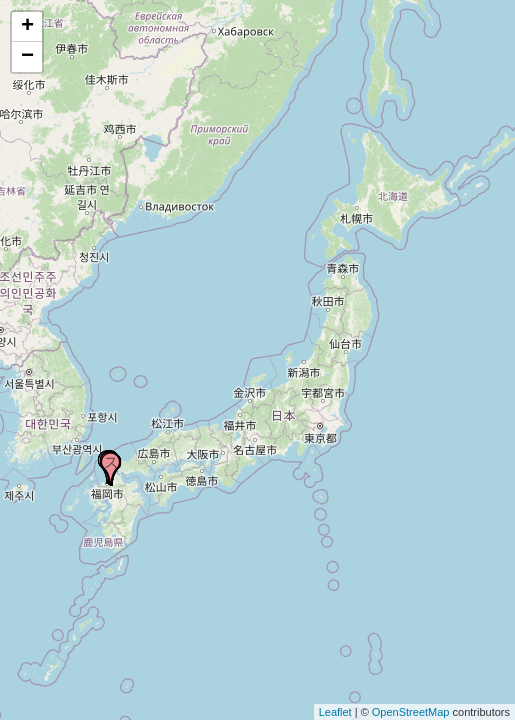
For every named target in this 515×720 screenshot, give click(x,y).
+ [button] (27, 27)
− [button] (27, 57)
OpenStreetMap (411, 712)
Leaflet (335, 712)
